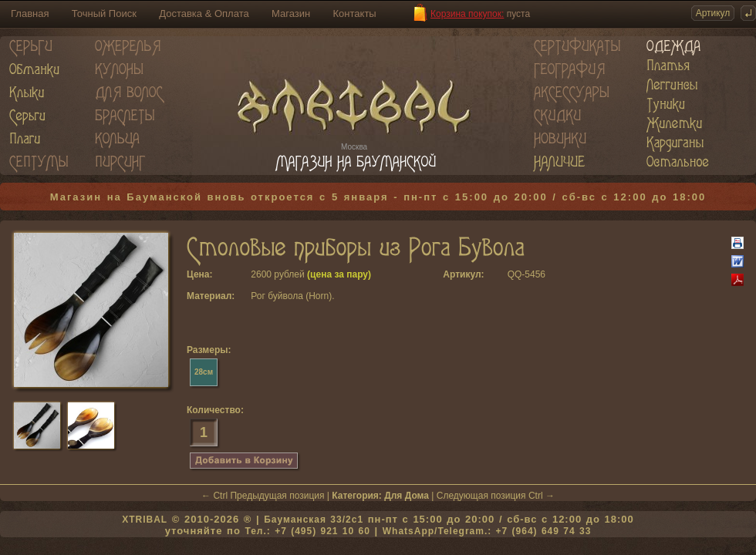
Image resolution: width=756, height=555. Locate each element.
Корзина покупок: (467, 14)
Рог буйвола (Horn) (291, 296)
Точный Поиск (104, 13)
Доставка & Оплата (204, 13)
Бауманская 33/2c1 (314, 520)
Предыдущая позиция (277, 496)
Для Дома (407, 496)
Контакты (355, 13)
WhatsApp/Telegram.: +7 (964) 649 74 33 (487, 531)
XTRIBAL (145, 520)
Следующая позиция (481, 496)
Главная (30, 13)
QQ (515, 274)
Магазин (291, 13)
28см (204, 372)
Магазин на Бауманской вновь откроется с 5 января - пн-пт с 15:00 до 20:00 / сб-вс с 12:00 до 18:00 (378, 197)
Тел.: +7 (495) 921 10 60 (307, 531)
